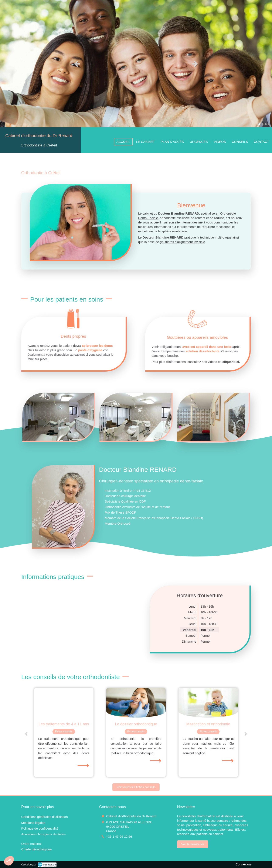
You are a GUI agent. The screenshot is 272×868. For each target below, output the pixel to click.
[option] (136, 64)
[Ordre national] (31, 844)
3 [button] (266, 124)
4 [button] (269, 124)
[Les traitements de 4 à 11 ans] (64, 703)
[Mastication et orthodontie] (208, 703)
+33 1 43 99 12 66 (119, 836)
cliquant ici (261, 362)
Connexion (243, 864)
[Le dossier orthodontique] (136, 703)
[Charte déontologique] (36, 849)
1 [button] (259, 124)
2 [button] (262, 124)
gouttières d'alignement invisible (183, 242)
